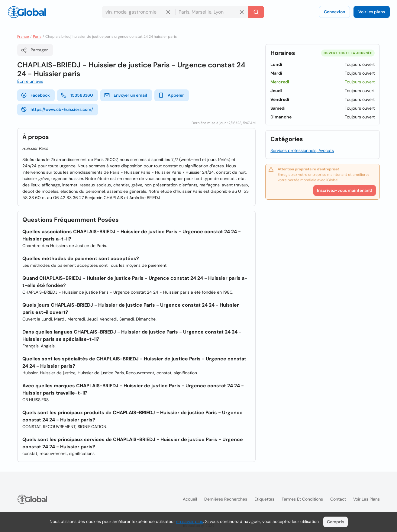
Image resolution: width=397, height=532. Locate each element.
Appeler (171, 95)
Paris (37, 37)
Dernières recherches (226, 499)
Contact (338, 499)
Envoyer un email (126, 95)
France (23, 37)
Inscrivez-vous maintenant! (345, 190)
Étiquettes (264, 499)
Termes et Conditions (302, 499)
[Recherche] (256, 12)
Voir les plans (372, 12)
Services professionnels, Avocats (302, 150)
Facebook (35, 95)
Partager (34, 50)
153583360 (77, 95)
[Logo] (27, 12)
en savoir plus (190, 521)
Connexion (334, 12)
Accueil (190, 499)
